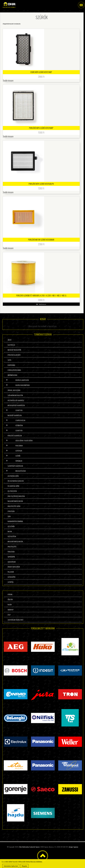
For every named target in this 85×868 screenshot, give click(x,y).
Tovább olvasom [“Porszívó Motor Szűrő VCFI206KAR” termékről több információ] (8, 248)
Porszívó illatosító (14, 355)
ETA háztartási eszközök (16, 481)
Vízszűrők (11, 526)
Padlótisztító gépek (14, 506)
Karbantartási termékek (15, 521)
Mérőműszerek (12, 375)
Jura (9, 516)
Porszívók (11, 511)
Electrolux (11, 345)
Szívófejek (19, 451)
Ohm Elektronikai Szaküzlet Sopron (29, 847)
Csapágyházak (20, 420)
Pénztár (10, 599)
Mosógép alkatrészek (15, 415)
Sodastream (12, 562)
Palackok (11, 572)
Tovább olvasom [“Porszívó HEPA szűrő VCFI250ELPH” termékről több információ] (8, 192)
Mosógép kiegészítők (14, 350)
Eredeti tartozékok (14, 567)
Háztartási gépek (13, 476)
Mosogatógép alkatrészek (16, 405)
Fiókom (10, 594)
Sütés (9, 360)
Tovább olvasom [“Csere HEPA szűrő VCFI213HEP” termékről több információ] (8, 81)
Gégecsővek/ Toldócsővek (24, 440)
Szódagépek (11, 577)
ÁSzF (9, 615)
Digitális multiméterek (23, 385)
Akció (10, 340)
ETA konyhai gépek (13, 486)
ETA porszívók (12, 491)
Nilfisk (10, 531)
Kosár (10, 605)
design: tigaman (74, 847)
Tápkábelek (19, 461)
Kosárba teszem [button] (42, 304)
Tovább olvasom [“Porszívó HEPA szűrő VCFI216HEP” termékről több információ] (8, 136)
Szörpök (10, 582)
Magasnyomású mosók (15, 501)
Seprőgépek (11, 557)
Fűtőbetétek (19, 425)
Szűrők (18, 456)
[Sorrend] (40, 24)
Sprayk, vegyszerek (14, 390)
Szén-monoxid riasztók (15, 395)
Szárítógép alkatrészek (15, 466)
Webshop (11, 610)
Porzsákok (19, 446)
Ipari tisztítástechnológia (16, 496)
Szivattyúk (19, 410)
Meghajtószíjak (21, 471)
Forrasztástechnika (14, 370)
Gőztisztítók (12, 536)
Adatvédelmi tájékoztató (16, 620)
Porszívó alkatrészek (15, 436)
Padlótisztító (12, 547)
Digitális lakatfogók (22, 380)
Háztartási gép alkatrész (16, 400)
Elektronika (11, 365)
